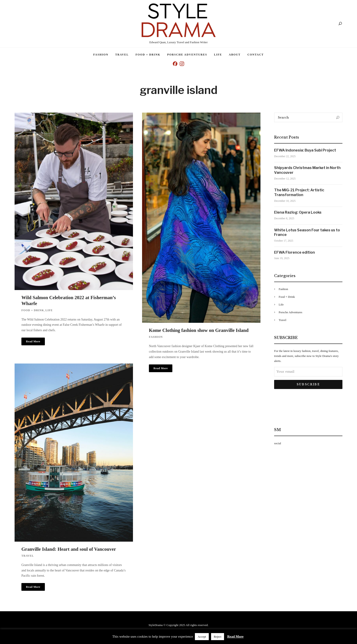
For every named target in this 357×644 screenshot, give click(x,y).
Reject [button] (218, 637)
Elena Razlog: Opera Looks (298, 212)
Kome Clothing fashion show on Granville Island (199, 330)
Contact (256, 55)
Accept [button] (202, 637)
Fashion (101, 55)
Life (218, 55)
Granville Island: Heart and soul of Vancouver (69, 549)
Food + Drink (148, 55)
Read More (235, 636)
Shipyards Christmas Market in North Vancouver (307, 170)
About (235, 55)
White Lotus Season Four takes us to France (307, 232)
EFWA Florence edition (295, 252)
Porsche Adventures (187, 55)
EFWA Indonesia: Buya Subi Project (305, 150)
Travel (122, 55)
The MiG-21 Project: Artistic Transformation (299, 192)
